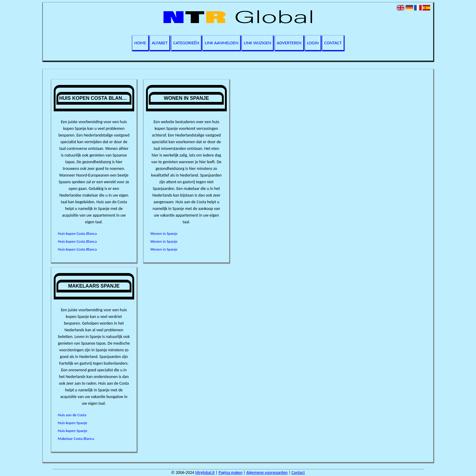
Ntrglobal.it (205, 473)
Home (140, 43)
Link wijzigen (257, 43)
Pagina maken (231, 473)
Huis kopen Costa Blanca (77, 233)
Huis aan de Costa (72, 415)
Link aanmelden (221, 43)
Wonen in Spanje (164, 233)
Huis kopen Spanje (73, 423)
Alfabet (160, 43)
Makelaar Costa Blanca (76, 439)
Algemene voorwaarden (267, 473)
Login (313, 43)
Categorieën (186, 43)
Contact (333, 43)
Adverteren (289, 43)
